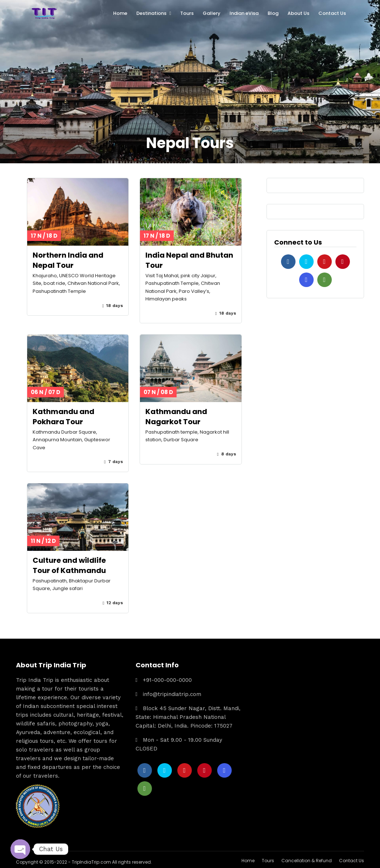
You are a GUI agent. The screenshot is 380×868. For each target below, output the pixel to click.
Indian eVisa (244, 13)
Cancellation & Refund (307, 859)
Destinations (151, 13)
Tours (187, 13)
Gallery (212, 13)
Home (120, 13)
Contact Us (332, 13)
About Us (298, 13)
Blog (273, 13)
